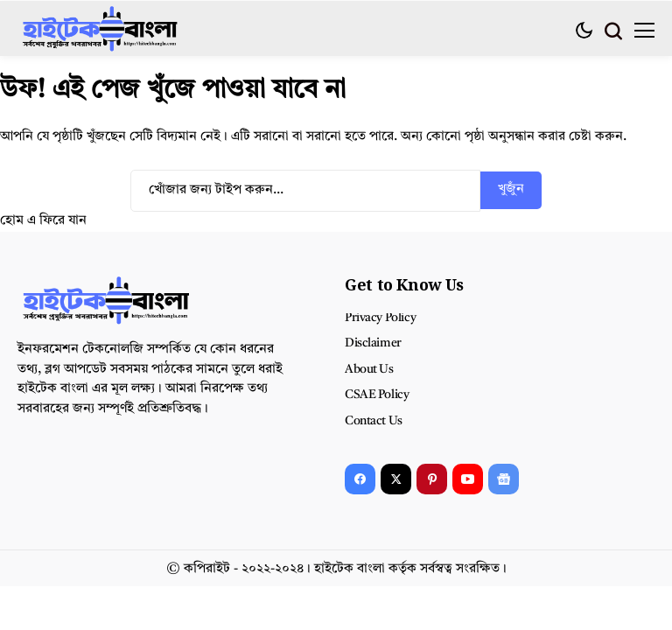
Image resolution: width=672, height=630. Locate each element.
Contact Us (374, 421)
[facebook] (360, 479)
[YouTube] (468, 479)
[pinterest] (432, 479)
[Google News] (504, 479)
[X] (396, 479)
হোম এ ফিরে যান (43, 221)
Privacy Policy (380, 318)
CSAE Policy (377, 395)
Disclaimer (373, 343)
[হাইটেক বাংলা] (101, 30)
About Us (369, 369)
